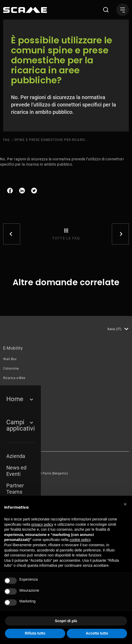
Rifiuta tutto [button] (35, 633)
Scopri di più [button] (66, 621)
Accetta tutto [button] (97, 633)
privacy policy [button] (42, 524)
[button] (125, 504)
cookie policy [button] (80, 540)
